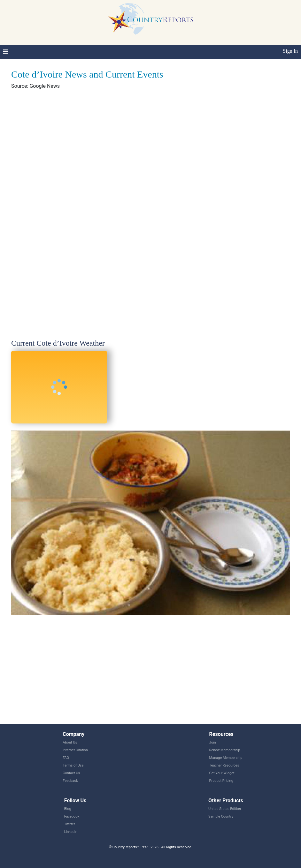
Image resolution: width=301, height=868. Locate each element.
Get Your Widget (222, 773)
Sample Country (221, 816)
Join (213, 742)
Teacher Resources (224, 765)
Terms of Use (73, 765)
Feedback (70, 781)
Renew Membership (225, 750)
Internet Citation (75, 750)
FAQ (66, 758)
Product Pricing (221, 781)
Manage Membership (226, 758)
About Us (70, 742)
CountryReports (150, 19)
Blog (68, 809)
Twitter (70, 824)
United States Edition (225, 809)
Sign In (290, 51)
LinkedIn (71, 832)
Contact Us (71, 773)
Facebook (72, 816)
